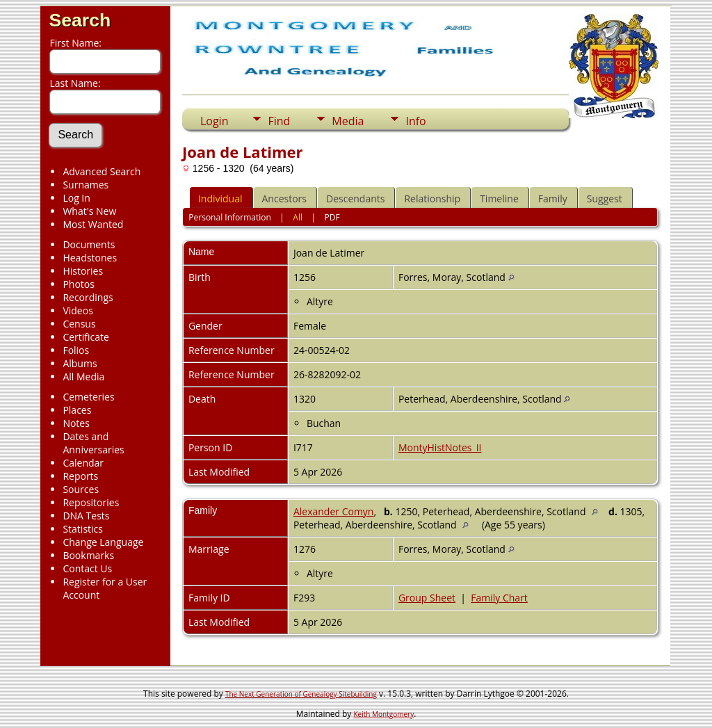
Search (80, 20)
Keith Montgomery (384, 714)
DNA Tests (86, 516)
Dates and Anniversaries (93, 443)
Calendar (83, 463)
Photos (79, 284)
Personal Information (230, 217)
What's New (89, 211)
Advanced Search (102, 171)
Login (215, 121)
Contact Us (87, 568)
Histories (83, 271)
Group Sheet (427, 598)
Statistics (83, 529)
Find (279, 121)
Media (348, 121)
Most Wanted (93, 224)
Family (553, 199)
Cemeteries (88, 397)
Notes (76, 423)
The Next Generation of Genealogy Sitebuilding (301, 694)
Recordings (88, 297)
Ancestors (284, 199)
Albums (80, 363)
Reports (80, 476)
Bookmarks (88, 555)
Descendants (355, 199)
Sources (81, 489)
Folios (76, 350)
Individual (220, 199)
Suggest (605, 199)
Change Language (103, 542)
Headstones (90, 258)
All (298, 217)
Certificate (86, 337)
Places (77, 410)
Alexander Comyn (334, 511)
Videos (78, 310)
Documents (89, 244)
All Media (83, 377)
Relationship (432, 199)
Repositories (91, 502)
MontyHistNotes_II (440, 447)
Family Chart (499, 598)
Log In (76, 198)
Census (79, 324)
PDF (332, 217)
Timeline (499, 199)
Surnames (86, 185)
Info (415, 121)
